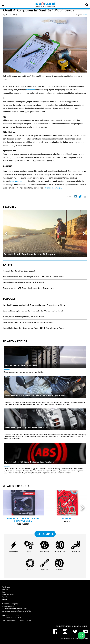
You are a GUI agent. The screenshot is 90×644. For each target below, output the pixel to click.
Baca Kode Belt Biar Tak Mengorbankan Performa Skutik (28, 322)
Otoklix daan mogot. (53, 188)
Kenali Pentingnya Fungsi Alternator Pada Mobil (24, 282)
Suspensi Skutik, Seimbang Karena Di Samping (29, 254)
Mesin (85, 15)
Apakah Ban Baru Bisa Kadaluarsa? (19, 271)
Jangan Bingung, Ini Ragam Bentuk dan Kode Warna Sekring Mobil (33, 311)
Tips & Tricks (6, 587)
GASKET (67, 519)
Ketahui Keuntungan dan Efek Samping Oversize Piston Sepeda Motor (34, 305)
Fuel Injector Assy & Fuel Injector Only (23, 520)
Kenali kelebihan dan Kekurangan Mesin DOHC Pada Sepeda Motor (34, 277)
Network (5, 599)
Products (5, 590)
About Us (5, 597)
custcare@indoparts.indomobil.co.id (19, 620)
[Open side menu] (3, 5)
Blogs (4, 592)
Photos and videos (8, 594)
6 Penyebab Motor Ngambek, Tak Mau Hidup (23, 317)
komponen (31, 90)
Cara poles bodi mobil (19, 181)
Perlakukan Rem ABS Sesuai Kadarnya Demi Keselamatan (29, 288)
